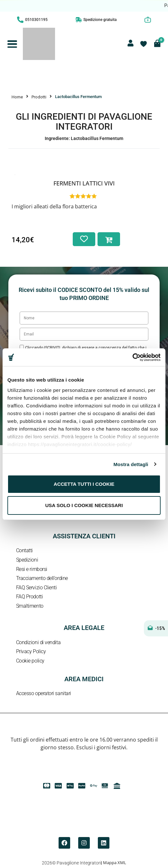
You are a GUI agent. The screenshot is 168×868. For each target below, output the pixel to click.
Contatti (24, 550)
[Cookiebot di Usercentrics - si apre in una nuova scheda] (132, 357)
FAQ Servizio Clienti (37, 588)
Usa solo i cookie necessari (84, 505)
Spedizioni (27, 560)
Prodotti (39, 97)
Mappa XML (115, 863)
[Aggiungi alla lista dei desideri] (84, 239)
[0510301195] (20, 20)
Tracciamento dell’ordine (42, 578)
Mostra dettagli (131, 464)
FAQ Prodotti (30, 597)
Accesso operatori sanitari (44, 693)
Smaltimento (30, 606)
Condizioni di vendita (38, 642)
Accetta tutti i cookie (84, 484)
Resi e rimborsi (32, 569)
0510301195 (36, 20)
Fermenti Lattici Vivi (84, 183)
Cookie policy (30, 661)
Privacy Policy (31, 651)
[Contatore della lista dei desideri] (144, 44)
